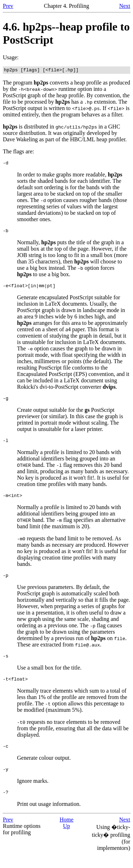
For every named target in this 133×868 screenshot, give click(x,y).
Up (67, 840)
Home (66, 833)
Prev (8, 6)
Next (125, 6)
